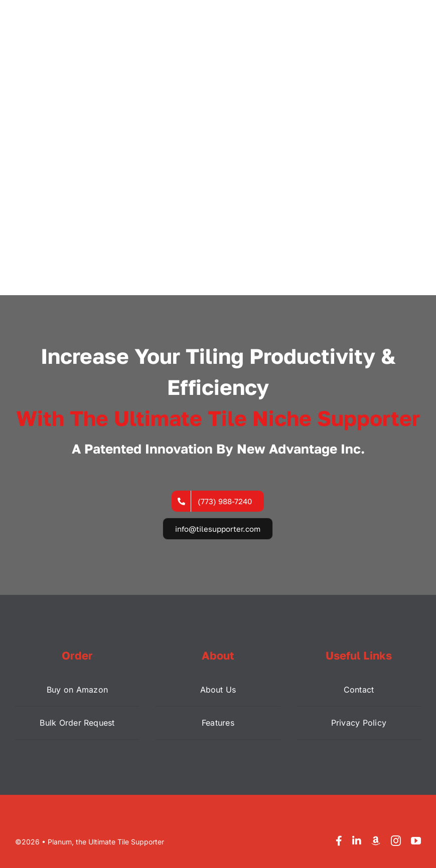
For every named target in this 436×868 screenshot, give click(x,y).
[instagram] (396, 841)
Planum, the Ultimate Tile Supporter (106, 842)
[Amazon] (376, 841)
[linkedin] (357, 841)
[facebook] (339, 841)
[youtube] (416, 841)
